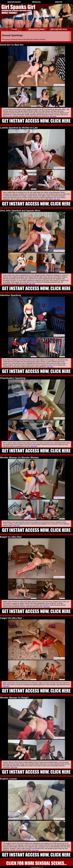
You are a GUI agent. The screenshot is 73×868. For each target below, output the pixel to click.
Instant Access (59, 29)
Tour (14, 29)
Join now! (53, 116)
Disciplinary (14, 2)
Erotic (59, 2)
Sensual (36, 2)
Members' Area (36, 29)
